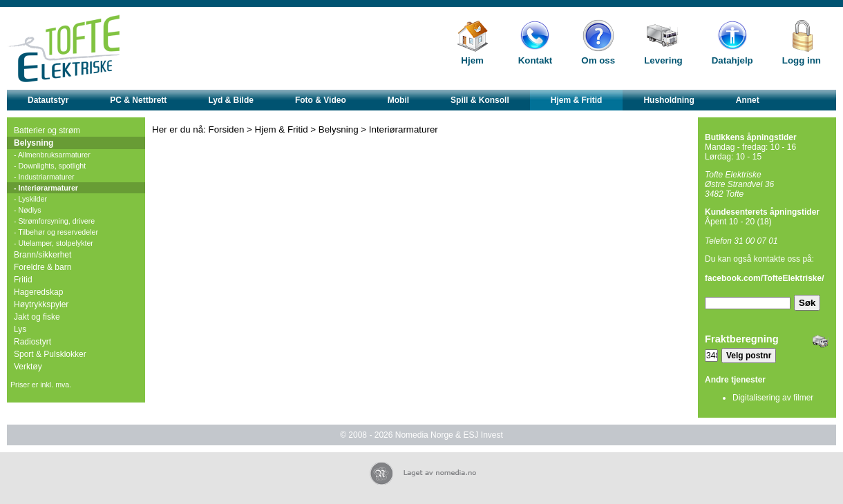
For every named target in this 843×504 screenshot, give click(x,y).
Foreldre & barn (42, 267)
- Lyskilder (30, 199)
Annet (748, 100)
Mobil (398, 100)
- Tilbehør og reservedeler (56, 232)
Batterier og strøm (47, 130)
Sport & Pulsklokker (50, 354)
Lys (20, 329)
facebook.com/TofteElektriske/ (765, 278)
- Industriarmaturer (44, 177)
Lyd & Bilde (231, 100)
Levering (663, 60)
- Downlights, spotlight (50, 166)
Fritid (23, 280)
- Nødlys (28, 210)
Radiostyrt (32, 342)
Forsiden (227, 129)
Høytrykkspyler (41, 304)
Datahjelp (732, 60)
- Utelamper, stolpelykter (54, 243)
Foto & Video (321, 100)
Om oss (598, 60)
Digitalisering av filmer (773, 398)
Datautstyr (48, 100)
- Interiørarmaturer (46, 188)
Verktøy (28, 367)
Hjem (472, 60)
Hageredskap (38, 292)
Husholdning (669, 100)
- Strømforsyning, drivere (54, 221)
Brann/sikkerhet (42, 255)
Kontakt (536, 60)
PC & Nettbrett (138, 100)
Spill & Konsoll (480, 100)
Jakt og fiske (37, 317)
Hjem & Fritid (577, 100)
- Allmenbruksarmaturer (52, 155)
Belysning (34, 143)
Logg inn (802, 60)
